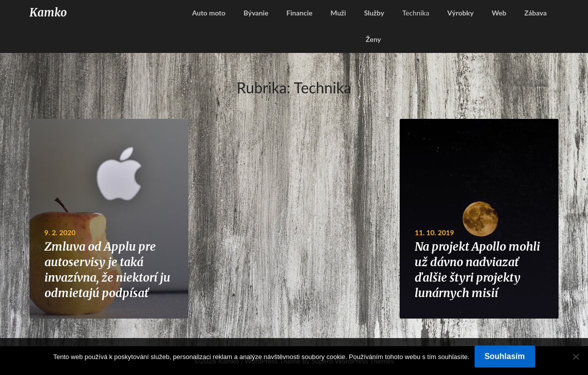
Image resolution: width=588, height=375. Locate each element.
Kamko (48, 12)
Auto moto (209, 13)
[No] (576, 357)
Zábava (536, 13)
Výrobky (460, 13)
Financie (299, 13)
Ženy (373, 39)
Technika (416, 13)
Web (499, 13)
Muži (338, 13)
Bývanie (256, 13)
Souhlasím (505, 356)
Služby (374, 13)
